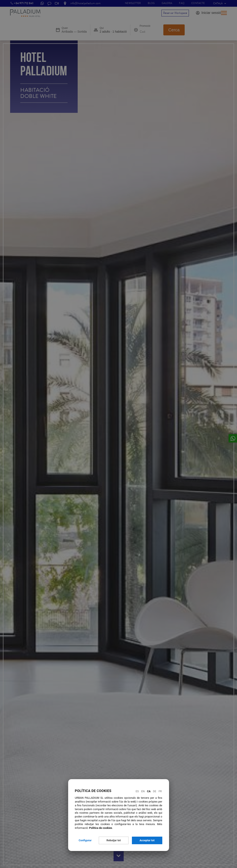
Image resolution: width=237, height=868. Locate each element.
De (155, 791)
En (143, 791)
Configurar (85, 840)
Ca (149, 791)
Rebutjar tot (114, 840)
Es (137, 791)
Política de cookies (101, 828)
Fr (160, 791)
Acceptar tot (147, 840)
